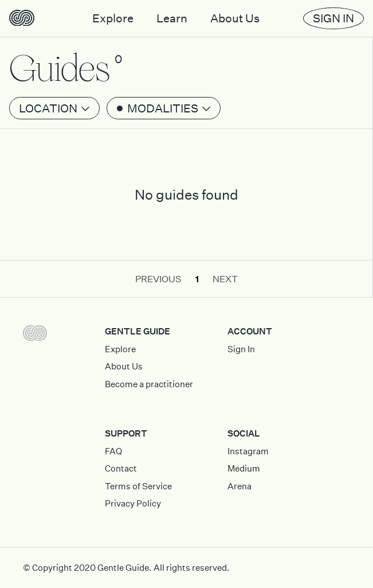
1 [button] (197, 279)
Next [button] (225, 279)
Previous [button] (158, 279)
